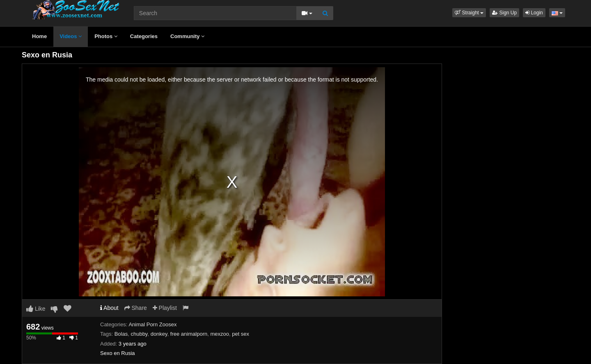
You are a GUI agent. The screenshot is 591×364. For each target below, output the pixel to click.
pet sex (241, 334)
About (109, 308)
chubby (139, 334)
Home (39, 36)
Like (36, 309)
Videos (71, 36)
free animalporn (189, 334)
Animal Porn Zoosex (152, 324)
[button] (469, 13)
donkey (159, 334)
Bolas (121, 334)
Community (187, 36)
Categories (144, 36)
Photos (106, 36)
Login (534, 13)
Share (136, 308)
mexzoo (220, 334)
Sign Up (504, 13)
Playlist (165, 308)
